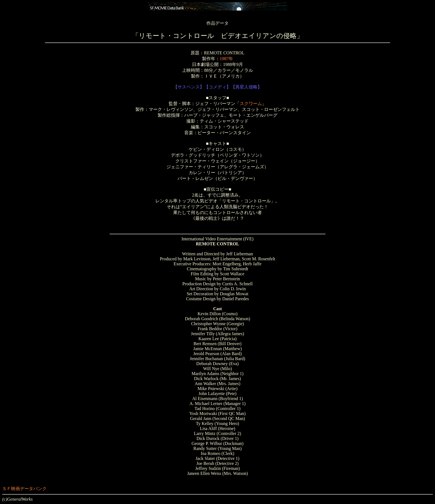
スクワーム (251, 104)
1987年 (226, 59)
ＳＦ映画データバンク (24, 489)
